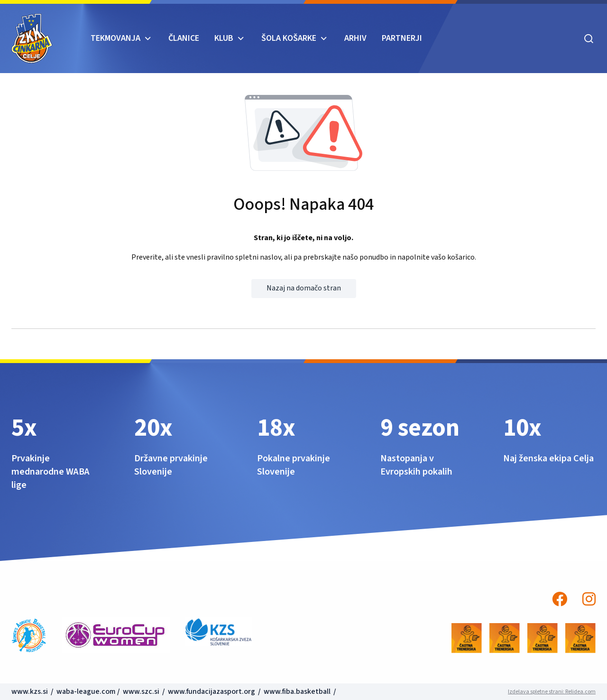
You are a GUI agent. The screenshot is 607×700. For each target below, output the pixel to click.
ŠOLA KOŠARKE (289, 38)
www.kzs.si (30, 691)
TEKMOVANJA (115, 38)
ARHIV (355, 38)
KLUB (224, 38)
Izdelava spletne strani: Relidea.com (552, 692)
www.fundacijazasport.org (212, 691)
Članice (184, 38)
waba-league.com (86, 691)
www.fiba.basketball (297, 691)
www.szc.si (142, 691)
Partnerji (402, 38)
